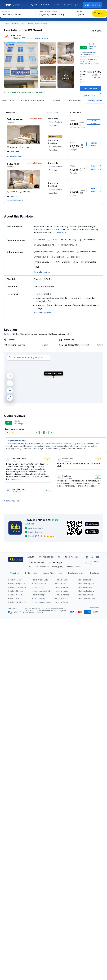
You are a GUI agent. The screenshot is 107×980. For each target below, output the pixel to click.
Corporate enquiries (37, 562)
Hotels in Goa (61, 584)
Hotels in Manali (62, 598)
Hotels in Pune (61, 580)
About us (57, 5)
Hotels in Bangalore (17, 584)
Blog (59, 557)
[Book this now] (90, 89)
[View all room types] (90, 97)
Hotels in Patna (61, 602)
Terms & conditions (42, 567)
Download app (55, 562)
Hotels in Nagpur (15, 595)
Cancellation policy (73, 567)
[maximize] (10, 398)
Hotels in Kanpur (62, 595)
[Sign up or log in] (92, 5)
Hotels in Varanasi (16, 598)
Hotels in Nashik (38, 598)
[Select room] (93, 122)
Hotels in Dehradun (87, 598)
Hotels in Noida (61, 591)
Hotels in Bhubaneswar (41, 602)
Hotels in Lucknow (86, 591)
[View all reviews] (12, 501)
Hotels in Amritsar (86, 595)
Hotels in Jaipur (38, 587)
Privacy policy (58, 567)
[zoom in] (10, 383)
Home (6, 24)
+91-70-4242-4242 (40, 5)
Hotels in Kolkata (39, 584)
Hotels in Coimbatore (17, 602)
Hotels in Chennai (16, 591)
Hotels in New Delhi (40, 580)
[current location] (10, 376)
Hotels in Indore (62, 587)
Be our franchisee (73, 557)
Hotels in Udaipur (39, 595)
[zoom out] (10, 390)
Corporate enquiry (71, 5)
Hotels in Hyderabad (17, 587)
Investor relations (46, 557)
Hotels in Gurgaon (86, 584)
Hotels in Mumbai (86, 580)
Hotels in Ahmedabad (41, 591)
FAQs (30, 567)
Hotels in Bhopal (85, 587)
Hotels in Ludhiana (19, 24)
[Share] (97, 31)
